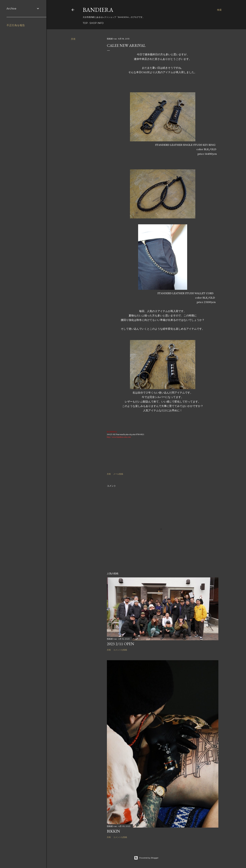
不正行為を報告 (16, 25)
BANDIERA (98, 10)
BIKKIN (114, 831)
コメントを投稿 (120, 650)
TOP (85, 23)
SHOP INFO (97, 23)
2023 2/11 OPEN (121, 644)
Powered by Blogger (146, 858)
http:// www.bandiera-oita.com (119, 437)
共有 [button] (73, 39)
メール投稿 (118, 474)
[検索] (219, 10)
